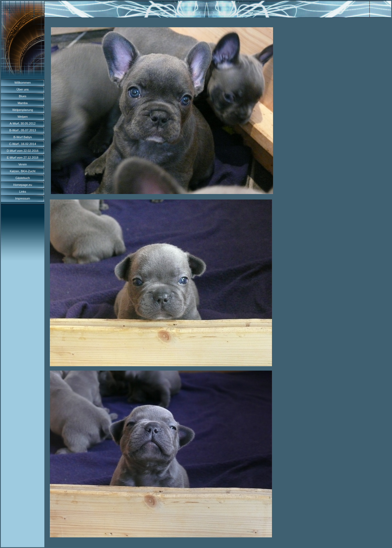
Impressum (23, 198)
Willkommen (23, 83)
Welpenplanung (23, 110)
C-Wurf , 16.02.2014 (23, 144)
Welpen (22, 117)
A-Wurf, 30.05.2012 (22, 123)
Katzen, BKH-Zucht (23, 171)
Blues (23, 96)
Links (23, 192)
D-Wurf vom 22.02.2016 (23, 151)
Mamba (23, 103)
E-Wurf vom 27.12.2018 (23, 158)
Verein (22, 164)
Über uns (23, 89)
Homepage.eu (22, 185)
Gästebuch (22, 178)
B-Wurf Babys (23, 137)
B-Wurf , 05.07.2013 (23, 130)
